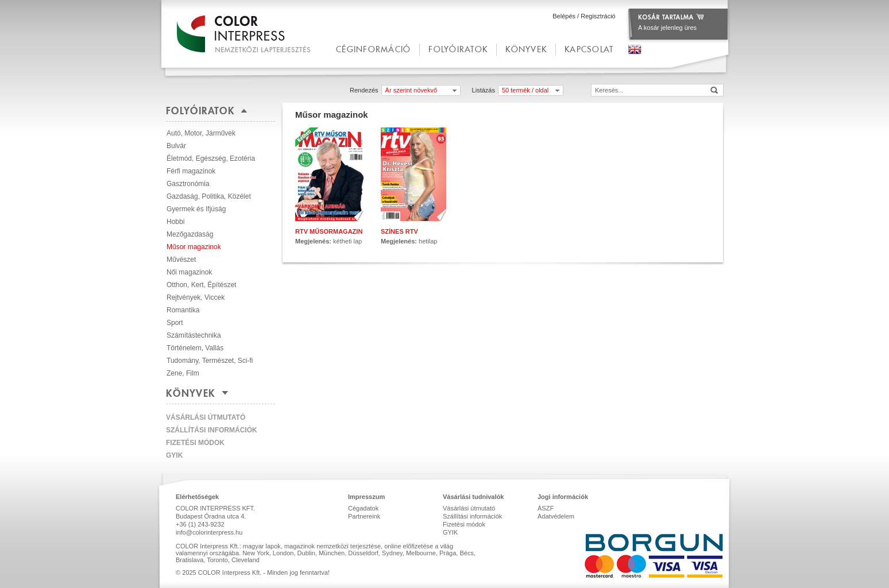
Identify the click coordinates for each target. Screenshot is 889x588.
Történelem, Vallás (195, 348)
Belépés (564, 16)
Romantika (183, 310)
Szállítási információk (212, 430)
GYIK (174, 455)
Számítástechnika (194, 335)
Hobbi (175, 222)
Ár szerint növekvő (411, 90)
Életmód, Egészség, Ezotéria (211, 158)
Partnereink (364, 516)
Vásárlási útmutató (206, 417)
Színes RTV (399, 231)
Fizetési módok (195, 443)
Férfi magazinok (191, 171)
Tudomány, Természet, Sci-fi (210, 361)
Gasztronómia (188, 184)
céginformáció (373, 49)
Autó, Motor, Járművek (201, 133)
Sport (175, 323)
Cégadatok (363, 508)
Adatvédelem (556, 516)
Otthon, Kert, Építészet (201, 285)
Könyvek (526, 49)
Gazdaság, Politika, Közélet (209, 196)
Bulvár (176, 146)
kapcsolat (589, 49)
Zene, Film (183, 373)
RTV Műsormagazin (329, 231)
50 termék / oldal (525, 90)
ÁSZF (546, 508)
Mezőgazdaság (190, 234)
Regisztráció (598, 16)
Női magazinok (189, 272)
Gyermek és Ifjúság (196, 209)
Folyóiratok (458, 49)
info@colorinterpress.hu (209, 532)
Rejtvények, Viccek (196, 297)
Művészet (181, 260)
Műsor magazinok (194, 247)
